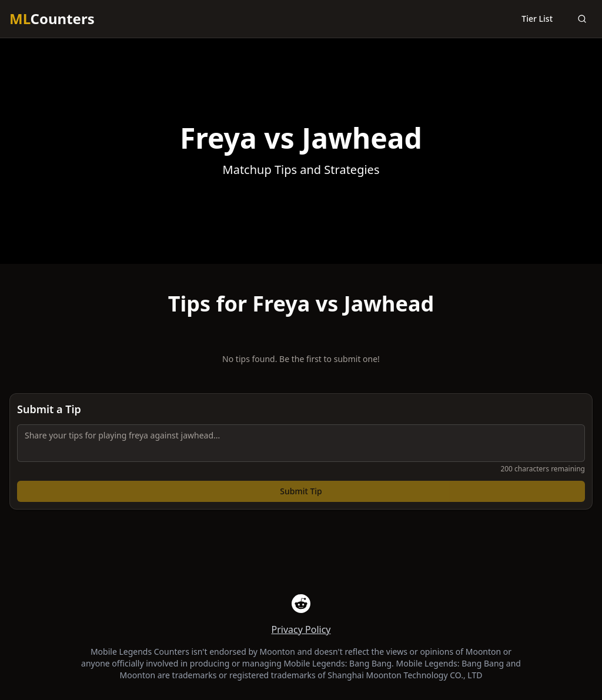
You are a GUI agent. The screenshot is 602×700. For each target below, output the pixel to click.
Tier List (537, 19)
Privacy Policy (301, 629)
